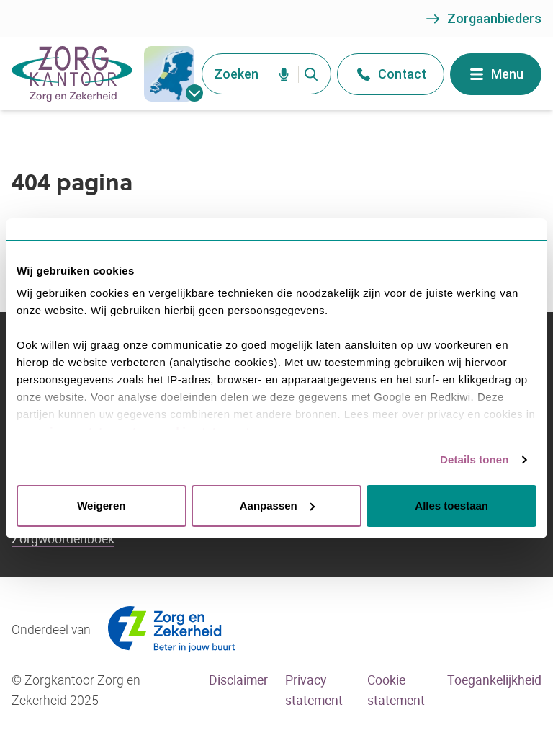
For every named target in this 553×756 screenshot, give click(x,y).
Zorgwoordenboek (63, 538)
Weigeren (101, 506)
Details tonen (474, 459)
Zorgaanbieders (483, 19)
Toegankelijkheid (494, 680)
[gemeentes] (169, 74)
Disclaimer (238, 680)
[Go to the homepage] (72, 74)
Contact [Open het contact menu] (391, 74)
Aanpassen (277, 506)
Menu (496, 74)
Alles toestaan (451, 506)
